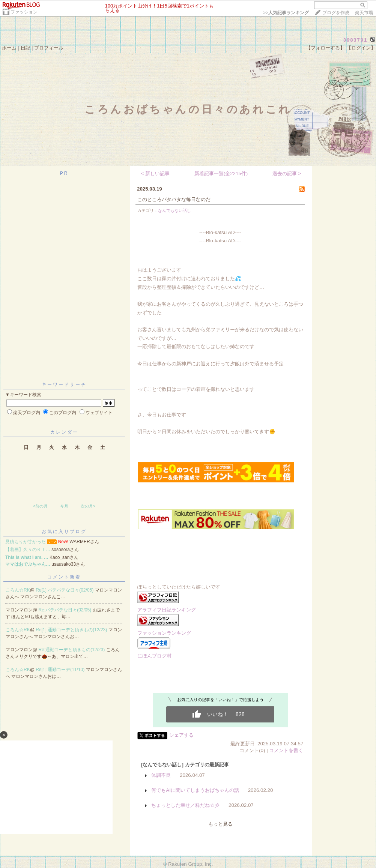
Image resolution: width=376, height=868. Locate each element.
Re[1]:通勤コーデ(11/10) (61, 670)
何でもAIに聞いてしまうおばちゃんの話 (195, 790)
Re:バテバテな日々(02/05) (66, 610)
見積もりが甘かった (26, 542)
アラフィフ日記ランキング (167, 610)
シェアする (181, 735)
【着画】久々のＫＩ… (28, 550)
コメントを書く (286, 750)
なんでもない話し (174, 210)
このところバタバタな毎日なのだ (174, 199)
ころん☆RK (18, 590)
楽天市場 (364, 13)
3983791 (356, 40)
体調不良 (161, 775)
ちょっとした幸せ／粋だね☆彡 (185, 805)
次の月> (88, 506)
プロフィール (49, 48)
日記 (26, 48)
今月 (64, 506)
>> (286, 13)
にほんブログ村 (154, 656)
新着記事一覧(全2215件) (221, 173)
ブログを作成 (336, 13)
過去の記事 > (287, 173)
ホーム (9, 48)
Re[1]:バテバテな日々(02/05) (65, 590)
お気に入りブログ (64, 532)
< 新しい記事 (156, 173)
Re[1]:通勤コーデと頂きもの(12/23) (72, 630)
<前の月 (40, 506)
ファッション (24, 12)
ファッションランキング (164, 633)
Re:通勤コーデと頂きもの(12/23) (72, 650)
